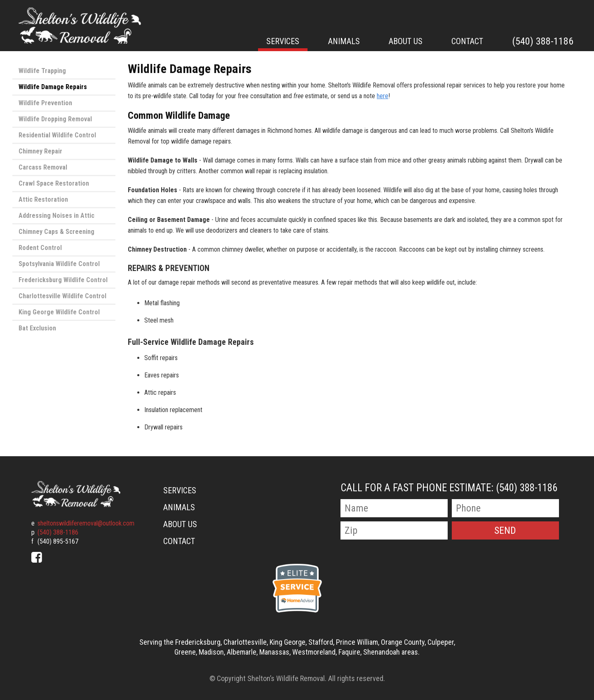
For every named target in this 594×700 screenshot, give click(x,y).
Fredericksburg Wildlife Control (63, 280)
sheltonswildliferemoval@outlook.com (86, 523)
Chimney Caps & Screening (56, 232)
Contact (467, 41)
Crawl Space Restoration (54, 183)
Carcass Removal (43, 167)
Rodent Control (40, 248)
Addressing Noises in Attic (56, 216)
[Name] (394, 508)
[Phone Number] (505, 508)
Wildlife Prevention (45, 103)
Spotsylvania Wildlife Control (59, 264)
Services (283, 41)
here (383, 96)
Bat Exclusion (37, 328)
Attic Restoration (43, 199)
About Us (406, 41)
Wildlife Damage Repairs (53, 87)
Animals (344, 41)
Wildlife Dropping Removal (55, 119)
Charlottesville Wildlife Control (62, 296)
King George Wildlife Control (59, 312)
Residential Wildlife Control (57, 135)
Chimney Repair (40, 151)
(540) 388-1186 (543, 41)
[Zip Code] (394, 530)
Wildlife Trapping (42, 71)
